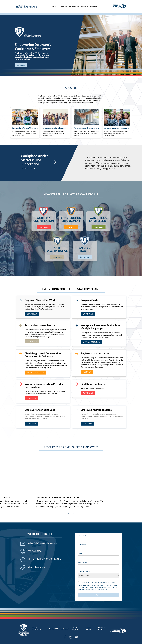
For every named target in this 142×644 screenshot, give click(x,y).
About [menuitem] (55, 6)
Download (32, 314)
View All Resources (92, 342)
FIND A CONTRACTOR (35, 373)
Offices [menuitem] (63, 6)
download (88, 314)
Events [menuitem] (84, 6)
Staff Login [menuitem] (88, 629)
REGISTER (87, 372)
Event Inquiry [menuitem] (75, 629)
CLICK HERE (31, 424)
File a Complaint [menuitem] (37, 629)
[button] (68, 513)
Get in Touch (21, 65)
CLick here (31, 398)
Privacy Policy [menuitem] (101, 629)
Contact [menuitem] (94, 6)
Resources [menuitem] (74, 6)
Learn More (44, 227)
